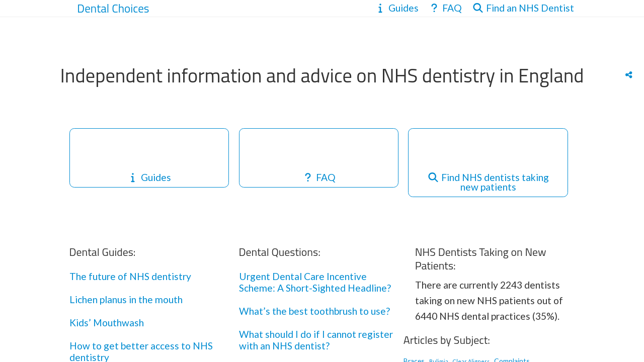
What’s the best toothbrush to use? (314, 311)
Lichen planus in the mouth (126, 299)
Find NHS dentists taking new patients (488, 182)
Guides (149, 177)
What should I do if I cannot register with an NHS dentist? (316, 340)
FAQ (319, 177)
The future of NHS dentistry (130, 276)
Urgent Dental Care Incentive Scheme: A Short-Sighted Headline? (315, 282)
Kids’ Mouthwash (107, 323)
